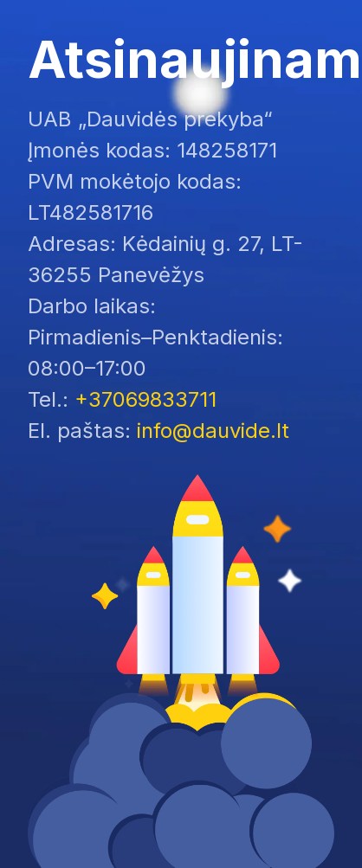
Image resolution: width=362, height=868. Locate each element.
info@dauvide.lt (213, 431)
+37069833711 (145, 399)
